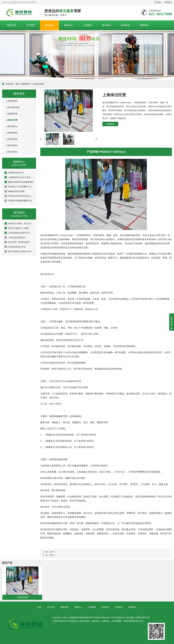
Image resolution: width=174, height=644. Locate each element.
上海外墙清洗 (12, 145)
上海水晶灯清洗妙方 (15, 237)
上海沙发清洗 (12, 139)
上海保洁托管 (38, 84)
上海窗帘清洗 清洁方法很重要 (19, 177)
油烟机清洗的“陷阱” (15, 191)
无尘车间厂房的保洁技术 (17, 242)
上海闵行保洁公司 (142, 617)
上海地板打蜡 (12, 114)
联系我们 (168, 2)
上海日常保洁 (12, 152)
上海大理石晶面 (13, 107)
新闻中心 (68, 25)
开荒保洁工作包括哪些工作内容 (19, 187)
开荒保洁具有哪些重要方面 (18, 201)
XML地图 (130, 617)
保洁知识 (106, 25)
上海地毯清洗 (12, 133)
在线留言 (125, 25)
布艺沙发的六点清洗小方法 (18, 251)
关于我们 (158, 2)
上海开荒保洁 (12, 126)
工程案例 (87, 25)
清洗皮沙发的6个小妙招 (17, 228)
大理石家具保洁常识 (15, 247)
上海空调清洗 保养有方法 (17, 233)
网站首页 (12, 25)
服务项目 (50, 25)
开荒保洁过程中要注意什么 (18, 196)
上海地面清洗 (12, 101)
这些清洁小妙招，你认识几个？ (19, 223)
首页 (18, 84)
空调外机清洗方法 (14, 173)
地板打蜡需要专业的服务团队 (19, 182)
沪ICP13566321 (118, 617)
